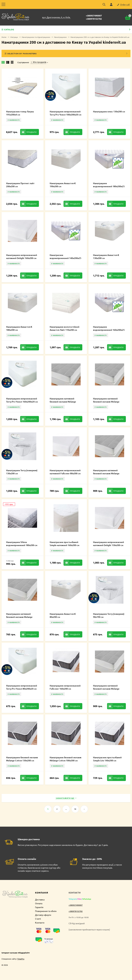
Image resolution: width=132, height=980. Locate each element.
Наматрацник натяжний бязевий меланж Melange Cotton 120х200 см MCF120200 (109, 473)
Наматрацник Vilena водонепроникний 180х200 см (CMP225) (22, 545)
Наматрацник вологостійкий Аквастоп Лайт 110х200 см (65, 328)
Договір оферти (43, 915)
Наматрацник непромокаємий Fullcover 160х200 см (65, 687)
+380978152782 (94, 19)
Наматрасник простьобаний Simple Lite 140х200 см (107, 759)
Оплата (39, 903)
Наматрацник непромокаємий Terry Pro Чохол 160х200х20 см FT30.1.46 (22, 402)
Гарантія (39, 907)
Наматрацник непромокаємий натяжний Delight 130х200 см (109, 544)
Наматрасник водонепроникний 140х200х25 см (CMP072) (65, 258)
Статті (38, 919)
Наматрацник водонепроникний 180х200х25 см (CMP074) (109, 186)
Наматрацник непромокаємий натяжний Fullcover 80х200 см (65, 472)
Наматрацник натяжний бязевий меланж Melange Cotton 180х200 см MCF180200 (65, 402)
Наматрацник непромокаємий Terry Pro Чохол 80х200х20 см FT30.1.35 (22, 689)
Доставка (40, 899)
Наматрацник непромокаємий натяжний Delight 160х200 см (22, 257)
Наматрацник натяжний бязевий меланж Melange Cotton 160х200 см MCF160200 (109, 402)
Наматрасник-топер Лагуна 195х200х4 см (20, 113)
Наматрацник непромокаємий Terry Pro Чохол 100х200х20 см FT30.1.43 (65, 115)
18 (75, 809)
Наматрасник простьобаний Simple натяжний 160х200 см (64, 544)
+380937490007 (94, 16)
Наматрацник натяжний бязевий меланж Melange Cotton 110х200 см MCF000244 (109, 689)
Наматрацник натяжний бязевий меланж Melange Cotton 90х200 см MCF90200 (21, 617)
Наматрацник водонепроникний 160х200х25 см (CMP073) (109, 330)
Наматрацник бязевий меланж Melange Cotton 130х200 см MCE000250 (22, 760)
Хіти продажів (38, 62)
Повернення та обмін (46, 911)
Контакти (40, 923)
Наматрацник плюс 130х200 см (109, 111)
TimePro (21, 959)
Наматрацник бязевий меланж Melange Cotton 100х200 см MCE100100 (66, 760)
